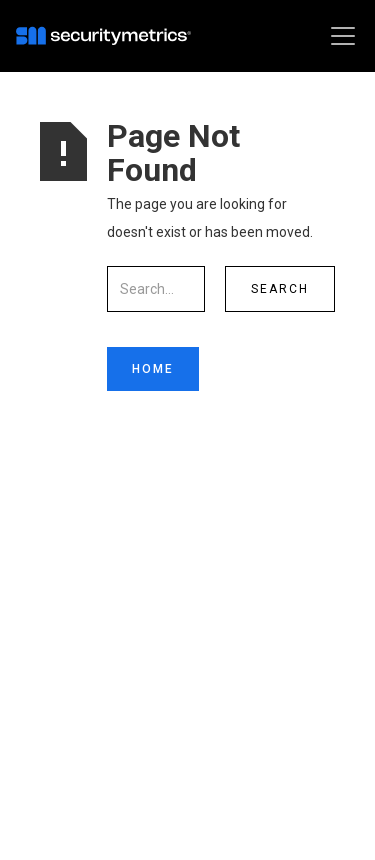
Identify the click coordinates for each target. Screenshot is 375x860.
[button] (339, 36)
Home (153, 369)
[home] (108, 36)
